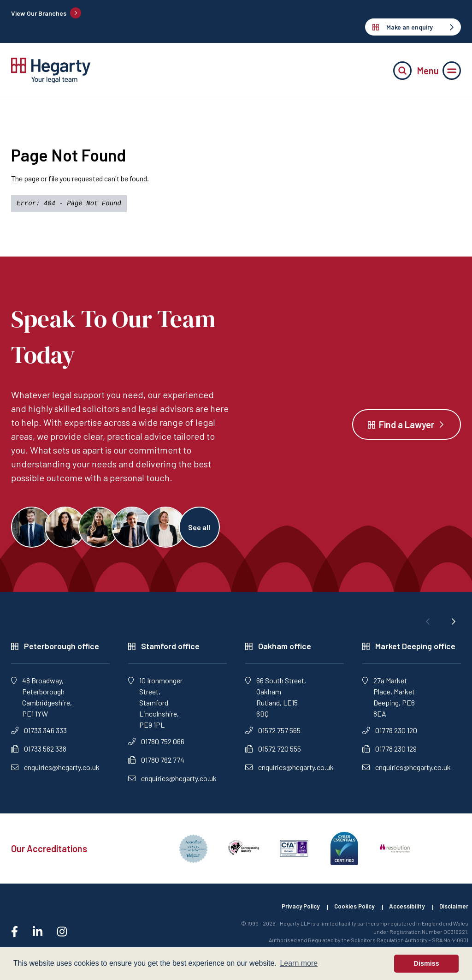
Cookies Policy (347, 912)
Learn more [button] (299, 963)
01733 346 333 (39, 735)
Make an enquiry (413, 27)
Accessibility (403, 912)
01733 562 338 (39, 754)
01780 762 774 (156, 765)
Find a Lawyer (407, 427)
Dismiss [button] (427, 963)
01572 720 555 (273, 754)
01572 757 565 (273, 735)
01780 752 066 (156, 746)
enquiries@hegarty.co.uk (55, 772)
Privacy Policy (289, 912)
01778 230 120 (390, 735)
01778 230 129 (389, 754)
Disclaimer (453, 912)
